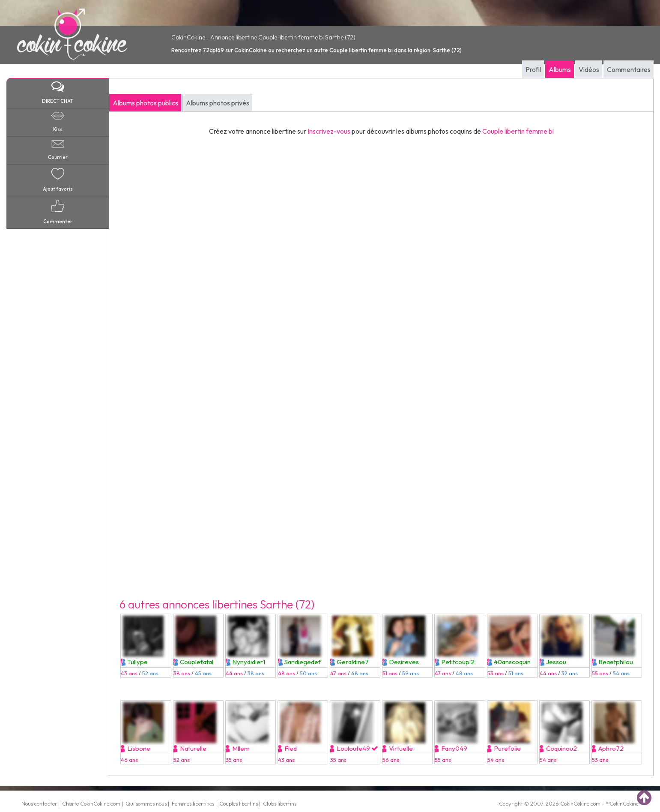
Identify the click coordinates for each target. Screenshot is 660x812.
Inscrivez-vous (329, 131)
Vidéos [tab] (589, 69)
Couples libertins (239, 803)
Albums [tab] (560, 69)
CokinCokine (575, 803)
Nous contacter (39, 803)
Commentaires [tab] (629, 69)
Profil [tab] (533, 69)
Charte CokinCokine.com (91, 803)
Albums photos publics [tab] (145, 103)
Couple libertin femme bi (518, 131)
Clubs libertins (280, 803)
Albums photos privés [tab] (218, 103)
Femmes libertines (193, 803)
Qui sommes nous (146, 803)
